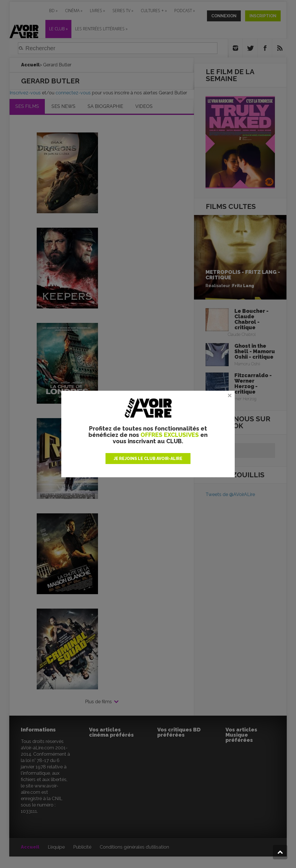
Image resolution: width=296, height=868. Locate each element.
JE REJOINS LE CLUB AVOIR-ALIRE (148, 459)
